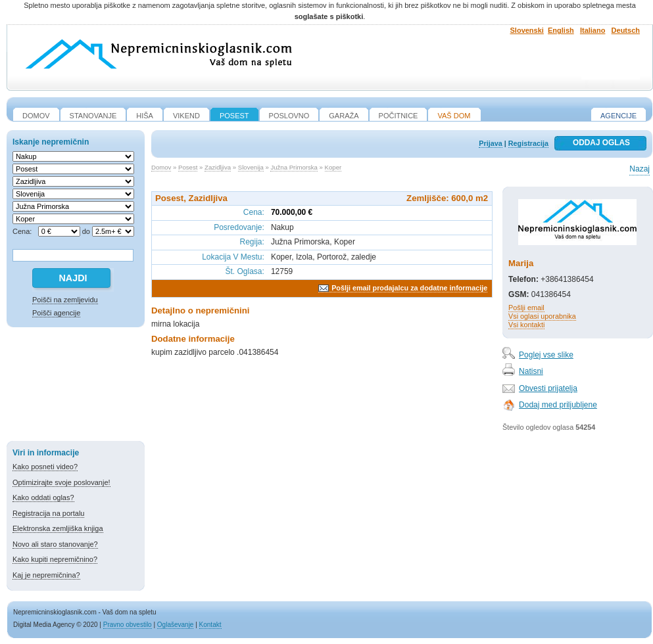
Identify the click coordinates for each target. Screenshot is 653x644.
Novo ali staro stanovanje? (55, 544)
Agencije (618, 116)
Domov (161, 167)
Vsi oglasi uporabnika (542, 316)
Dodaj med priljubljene (558, 405)
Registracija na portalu (48, 513)
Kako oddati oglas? (43, 497)
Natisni (531, 371)
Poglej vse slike (546, 355)
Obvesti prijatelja (548, 388)
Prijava (490, 143)
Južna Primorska (294, 167)
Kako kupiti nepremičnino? (55, 559)
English (561, 30)
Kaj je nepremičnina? (46, 575)
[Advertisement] (76, 386)
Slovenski (527, 30)
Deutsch (626, 30)
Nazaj (640, 169)
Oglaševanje (176, 625)
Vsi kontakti (526, 325)
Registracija (528, 143)
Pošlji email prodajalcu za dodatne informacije (409, 288)
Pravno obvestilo (128, 625)
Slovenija (251, 167)
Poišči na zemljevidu (65, 300)
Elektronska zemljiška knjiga (58, 528)
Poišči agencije (56, 313)
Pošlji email (526, 308)
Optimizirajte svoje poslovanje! (61, 482)
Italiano (593, 30)
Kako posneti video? (45, 467)
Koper (333, 167)
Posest (188, 167)
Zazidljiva (218, 167)
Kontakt (210, 625)
